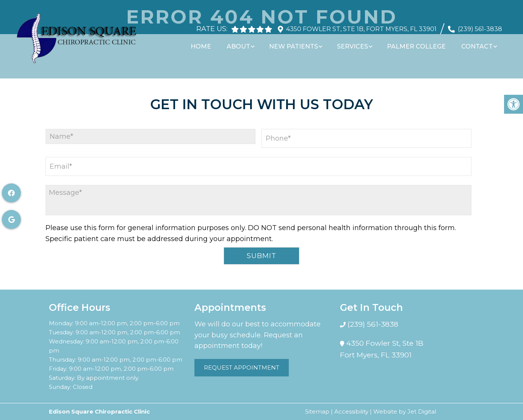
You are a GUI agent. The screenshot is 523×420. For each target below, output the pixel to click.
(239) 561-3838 (480, 25)
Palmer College (419, 43)
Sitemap (317, 411)
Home (207, 43)
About (244, 43)
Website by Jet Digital (405, 411)
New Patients (298, 43)
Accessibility (351, 411)
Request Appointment (242, 367)
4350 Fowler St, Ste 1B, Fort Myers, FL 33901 (361, 25)
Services (356, 43)
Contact (478, 43)
